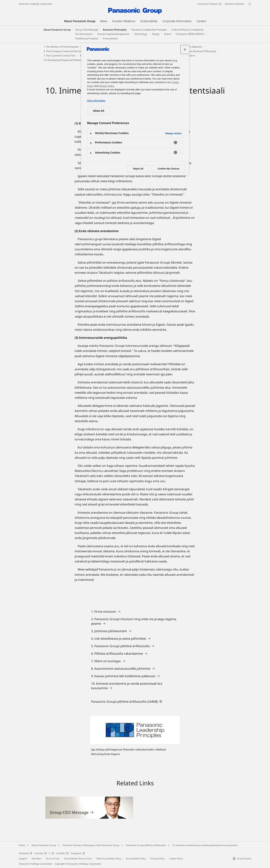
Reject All (138, 169)
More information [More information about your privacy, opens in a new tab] (96, 101)
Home (22, 845)
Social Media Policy (136, 859)
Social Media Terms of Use (78, 859)
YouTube (40, 853)
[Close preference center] (185, 49)
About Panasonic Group (57, 30)
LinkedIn (62, 853)
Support (23, 859)
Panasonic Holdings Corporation (36, 4)
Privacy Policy (157, 859)
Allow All (99, 111)
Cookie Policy (176, 859)
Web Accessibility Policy (109, 859)
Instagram (78, 853)
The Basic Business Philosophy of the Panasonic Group (91, 845)
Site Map (36, 859)
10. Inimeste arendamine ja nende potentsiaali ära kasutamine (205, 845)
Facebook (25, 853)
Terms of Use (52, 859)
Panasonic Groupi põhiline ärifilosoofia (146, 845)
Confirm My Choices (168, 169)
